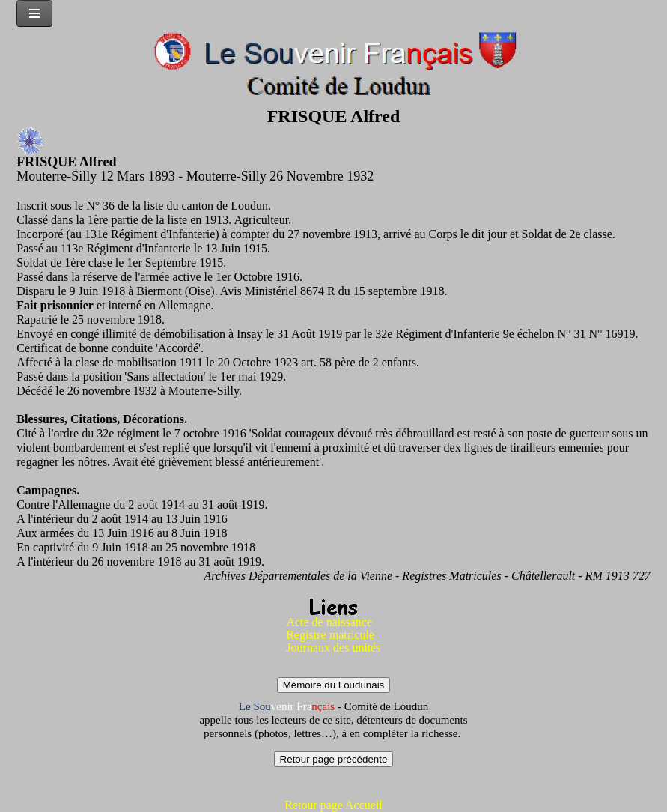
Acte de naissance (329, 622)
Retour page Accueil (333, 805)
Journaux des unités (333, 648)
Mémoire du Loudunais (334, 685)
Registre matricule (330, 635)
